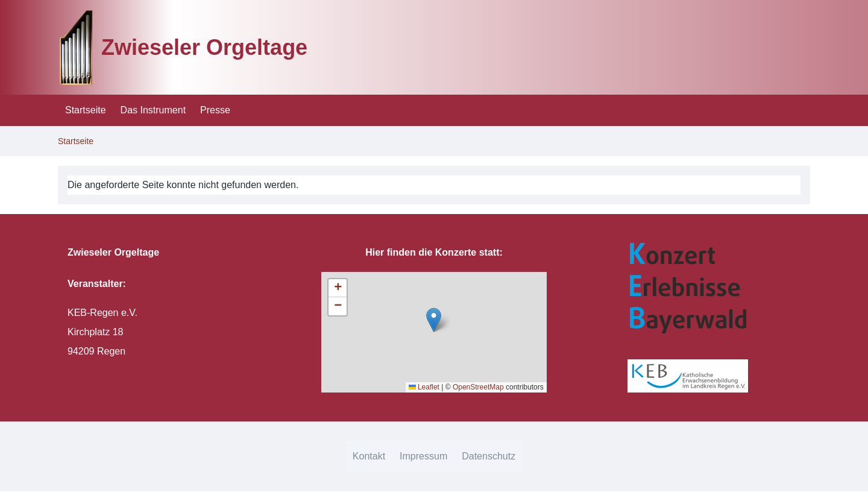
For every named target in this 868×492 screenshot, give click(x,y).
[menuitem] (86, 110)
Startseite (76, 141)
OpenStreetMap (478, 387)
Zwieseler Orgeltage (204, 47)
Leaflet (424, 387)
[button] (434, 320)
